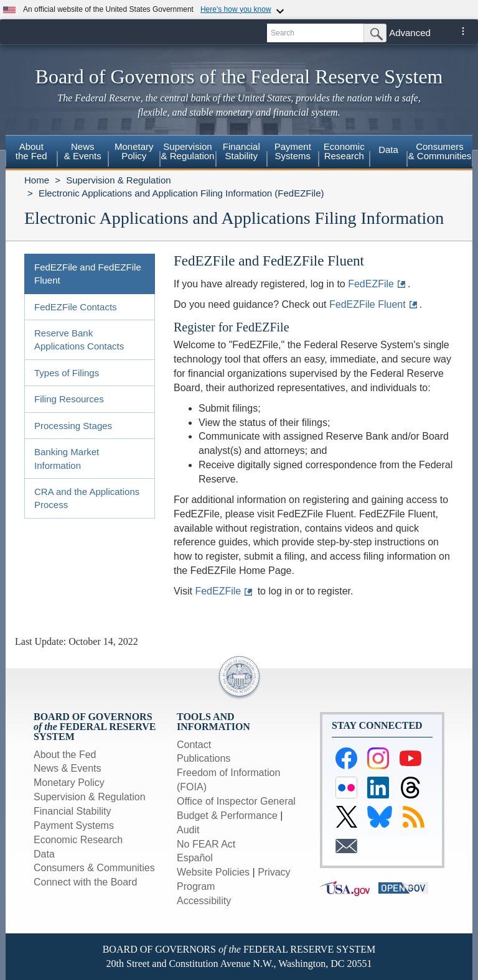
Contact (194, 745)
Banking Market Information (67, 458)
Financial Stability (73, 811)
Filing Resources (69, 399)
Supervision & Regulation (118, 180)
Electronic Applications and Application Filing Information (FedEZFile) (181, 193)
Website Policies (213, 872)
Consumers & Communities (440, 151)
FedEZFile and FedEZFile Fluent (88, 274)
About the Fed (65, 755)
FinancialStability (241, 151)
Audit (188, 830)
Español (195, 858)
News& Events (83, 151)
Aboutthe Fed (31, 151)
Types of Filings (67, 373)
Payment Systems (74, 825)
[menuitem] (31, 153)
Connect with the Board (85, 882)
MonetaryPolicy (134, 151)
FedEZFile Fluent (368, 304)
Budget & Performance (227, 816)
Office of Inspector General (236, 801)
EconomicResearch (344, 151)
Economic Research (78, 840)
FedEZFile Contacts (76, 307)
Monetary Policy (69, 783)
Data (388, 150)
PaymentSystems (293, 151)
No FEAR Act (206, 844)
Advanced (410, 33)
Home (37, 180)
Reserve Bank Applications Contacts (79, 340)
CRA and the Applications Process (87, 498)
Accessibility (204, 901)
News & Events (67, 768)
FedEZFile (371, 284)
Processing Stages (73, 426)
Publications (204, 758)
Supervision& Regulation (188, 151)
